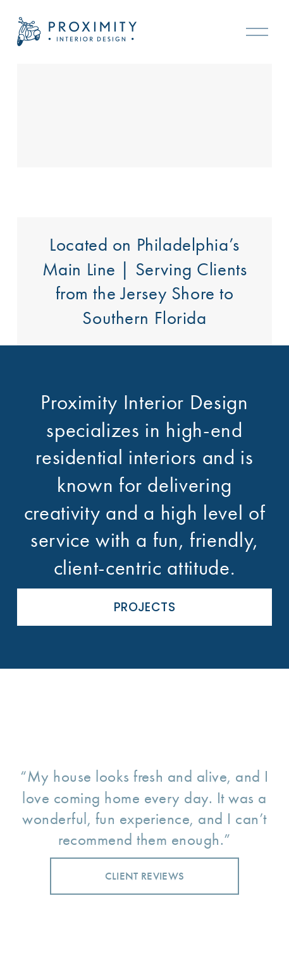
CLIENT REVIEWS (145, 876)
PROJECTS (144, 607)
